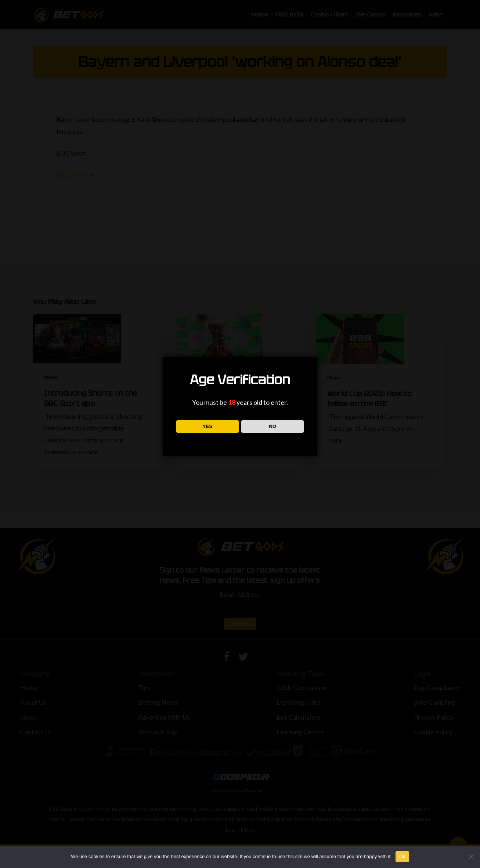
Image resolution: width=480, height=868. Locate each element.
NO (273, 426)
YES (207, 426)
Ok (402, 856)
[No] (471, 857)
